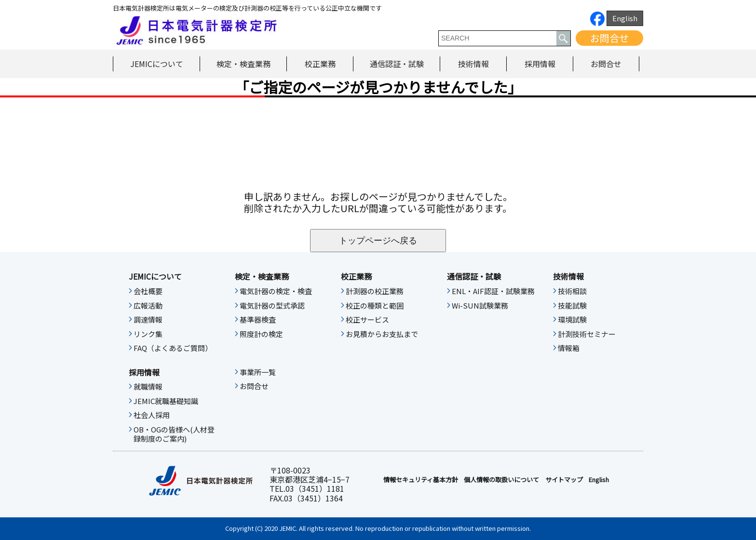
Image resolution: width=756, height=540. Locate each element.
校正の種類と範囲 (375, 306)
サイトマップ (564, 480)
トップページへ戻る (378, 241)
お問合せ (609, 38)
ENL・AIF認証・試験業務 (493, 291)
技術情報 (473, 64)
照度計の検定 (261, 334)
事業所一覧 (258, 372)
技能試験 (572, 306)
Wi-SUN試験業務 (480, 306)
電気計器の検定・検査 (276, 291)
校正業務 (320, 64)
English (625, 18)
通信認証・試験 (397, 64)
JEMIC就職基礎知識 (166, 401)
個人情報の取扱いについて (501, 480)
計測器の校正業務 (375, 291)
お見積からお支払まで (382, 334)
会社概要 (148, 291)
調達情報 (148, 320)
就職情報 (148, 387)
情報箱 (569, 348)
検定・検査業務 (243, 64)
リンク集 (148, 334)
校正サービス (367, 320)
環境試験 (572, 320)
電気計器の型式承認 (272, 306)
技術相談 (572, 291)
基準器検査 (258, 320)
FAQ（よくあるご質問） (173, 348)
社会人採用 (152, 415)
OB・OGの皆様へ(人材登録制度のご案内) (174, 434)
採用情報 (540, 64)
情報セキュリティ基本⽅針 (421, 480)
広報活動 (148, 306)
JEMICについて (157, 64)
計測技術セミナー (587, 334)
